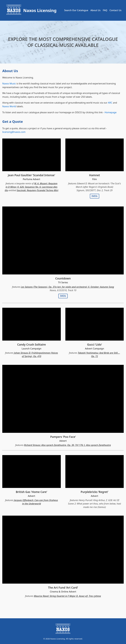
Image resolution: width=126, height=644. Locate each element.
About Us (95, 10)
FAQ (105, 10)
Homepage (110, 112)
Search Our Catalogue (76, 10)
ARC (110, 103)
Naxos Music (9, 84)
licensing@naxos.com (14, 132)
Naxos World (9, 106)
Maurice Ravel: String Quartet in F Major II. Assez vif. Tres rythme (68, 596)
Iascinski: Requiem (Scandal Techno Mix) (38, 190)
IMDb (94, 196)
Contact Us (115, 10)
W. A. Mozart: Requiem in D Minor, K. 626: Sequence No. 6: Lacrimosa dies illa (31, 187)
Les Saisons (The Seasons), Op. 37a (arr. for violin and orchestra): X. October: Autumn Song (67, 287)
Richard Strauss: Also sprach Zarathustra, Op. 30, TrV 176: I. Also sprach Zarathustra (67, 445)
